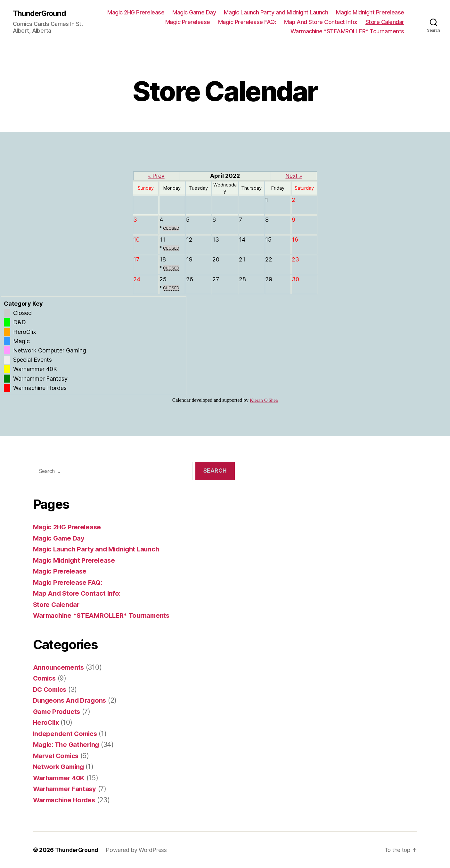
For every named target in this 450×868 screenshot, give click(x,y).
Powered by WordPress (138, 850)
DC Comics (51, 689)
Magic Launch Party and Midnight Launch (276, 12)
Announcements (59, 667)
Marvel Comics (57, 756)
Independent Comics (66, 734)
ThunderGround (40, 13)
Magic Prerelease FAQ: (247, 22)
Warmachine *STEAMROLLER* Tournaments (347, 31)
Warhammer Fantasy (66, 789)
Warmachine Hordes (66, 800)
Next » (294, 176)
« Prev (156, 176)
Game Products (58, 711)
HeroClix (47, 722)
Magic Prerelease (188, 22)
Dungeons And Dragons (71, 700)
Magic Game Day (194, 12)
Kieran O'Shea (264, 400)
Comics (45, 678)
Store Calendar (385, 22)
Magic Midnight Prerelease (370, 12)
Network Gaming (60, 767)
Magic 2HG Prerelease (136, 12)
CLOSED (172, 228)
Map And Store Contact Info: (321, 22)
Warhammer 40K (60, 778)
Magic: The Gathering (68, 744)
